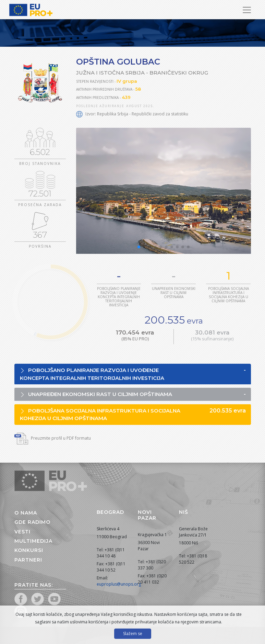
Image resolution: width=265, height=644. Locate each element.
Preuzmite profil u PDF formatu (53, 438)
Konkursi (29, 550)
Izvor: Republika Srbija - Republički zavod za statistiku (132, 114)
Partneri (28, 560)
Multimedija (33, 541)
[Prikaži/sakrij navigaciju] (247, 10)
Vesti (22, 532)
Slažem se (133, 634)
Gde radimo (32, 522)
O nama (26, 513)
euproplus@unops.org (119, 584)
